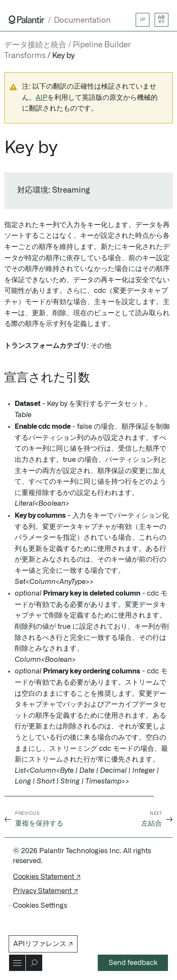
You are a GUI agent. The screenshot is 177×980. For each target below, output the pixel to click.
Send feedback (133, 963)
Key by (63, 56)
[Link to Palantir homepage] (26, 20)
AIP (42, 98)
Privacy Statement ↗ (45, 891)
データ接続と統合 (35, 45)
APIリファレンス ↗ (43, 944)
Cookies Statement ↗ (47, 877)
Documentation (82, 20)
